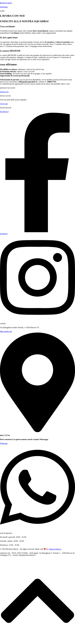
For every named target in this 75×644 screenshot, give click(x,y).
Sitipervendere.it (55, 549)
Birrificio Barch (6, 3)
